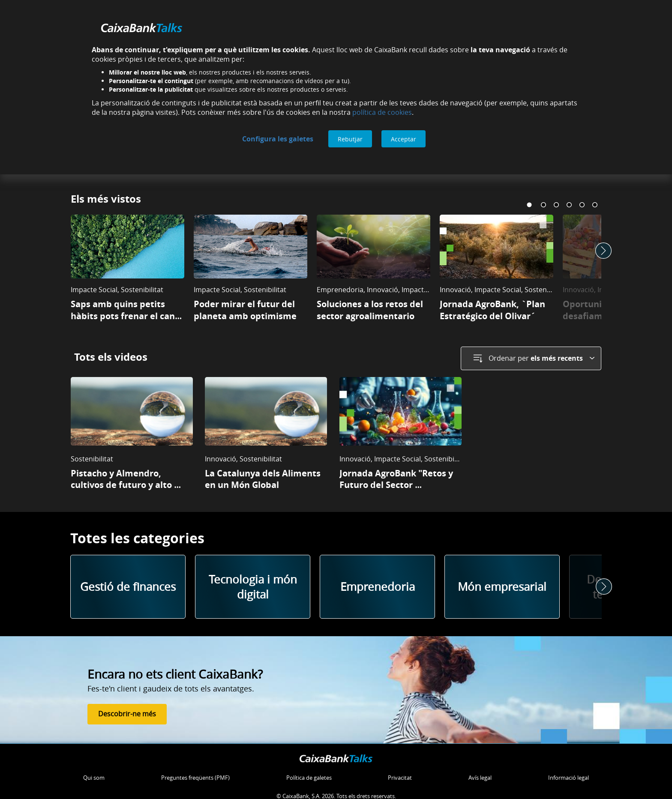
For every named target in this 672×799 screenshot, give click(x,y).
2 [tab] (543, 205)
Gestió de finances (128, 583)
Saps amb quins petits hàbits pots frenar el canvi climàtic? (127, 316)
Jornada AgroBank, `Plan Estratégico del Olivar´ (493, 310)
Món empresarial (502, 583)
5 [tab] (582, 205)
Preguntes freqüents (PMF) (195, 775)
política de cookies (382, 112)
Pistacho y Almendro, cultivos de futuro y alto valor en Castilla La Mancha (129, 481)
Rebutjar (350, 139)
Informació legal (568, 775)
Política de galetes (309, 775)
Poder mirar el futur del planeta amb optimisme (245, 310)
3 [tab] (556, 205)
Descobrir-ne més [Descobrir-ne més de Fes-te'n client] (127, 711)
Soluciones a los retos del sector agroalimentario (371, 310)
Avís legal (480, 775)
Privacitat (400, 775)
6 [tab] (595, 205)
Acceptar (403, 139)
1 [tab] (531, 205)
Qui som (94, 775)
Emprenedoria (378, 583)
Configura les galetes (278, 139)
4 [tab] (569, 205)
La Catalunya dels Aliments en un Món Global (264, 476)
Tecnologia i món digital (253, 584)
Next (603, 249)
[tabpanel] (127, 272)
